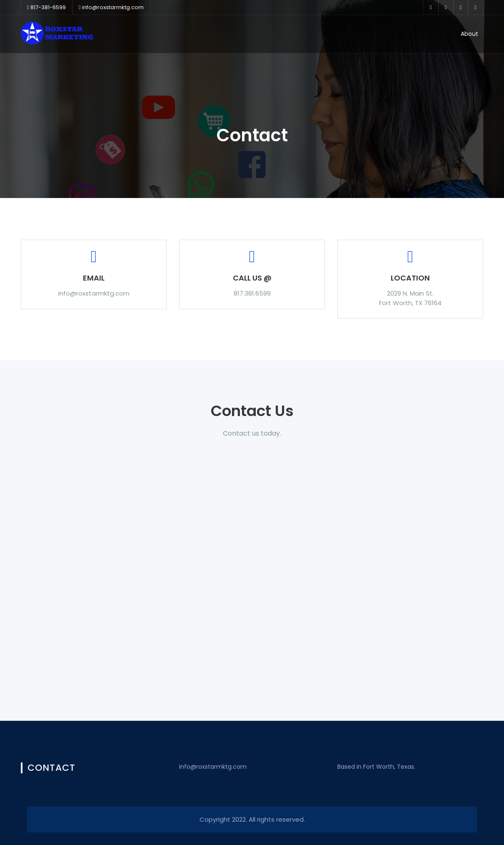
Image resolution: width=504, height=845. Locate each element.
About (469, 34)
